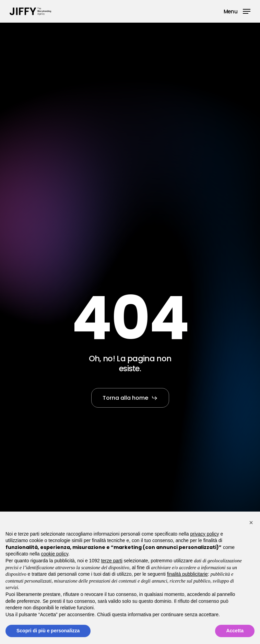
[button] (237, 11)
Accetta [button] (235, 631)
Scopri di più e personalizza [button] (48, 631)
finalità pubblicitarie (187, 574)
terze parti (112, 561)
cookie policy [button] (55, 554)
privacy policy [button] (205, 534)
